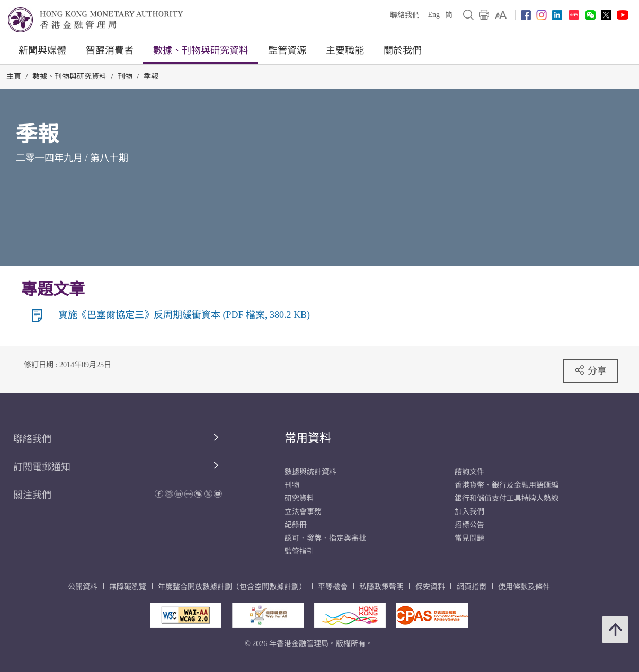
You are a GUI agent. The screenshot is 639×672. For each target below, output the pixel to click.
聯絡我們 (405, 15)
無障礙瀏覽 (128, 587)
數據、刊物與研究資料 (201, 50)
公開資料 (83, 587)
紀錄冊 (296, 525)
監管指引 (299, 551)
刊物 (125, 77)
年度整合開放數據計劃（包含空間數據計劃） (232, 587)
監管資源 (287, 50)
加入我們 (469, 512)
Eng (434, 15)
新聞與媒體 (42, 50)
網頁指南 (472, 587)
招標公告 (469, 525)
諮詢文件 (469, 472)
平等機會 (333, 587)
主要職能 (345, 50)
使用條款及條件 (524, 587)
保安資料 (430, 587)
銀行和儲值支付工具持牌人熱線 (507, 498)
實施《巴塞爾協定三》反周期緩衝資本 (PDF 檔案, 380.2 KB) (184, 315)
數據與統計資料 (310, 472)
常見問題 (469, 538)
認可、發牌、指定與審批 (325, 538)
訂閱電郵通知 (42, 467)
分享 (591, 370)
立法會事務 (303, 512)
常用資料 (308, 438)
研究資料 (299, 498)
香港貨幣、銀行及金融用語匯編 (507, 485)
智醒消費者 (110, 50)
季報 (151, 77)
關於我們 (403, 50)
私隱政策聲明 (381, 587)
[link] (501, 15)
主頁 (14, 77)
